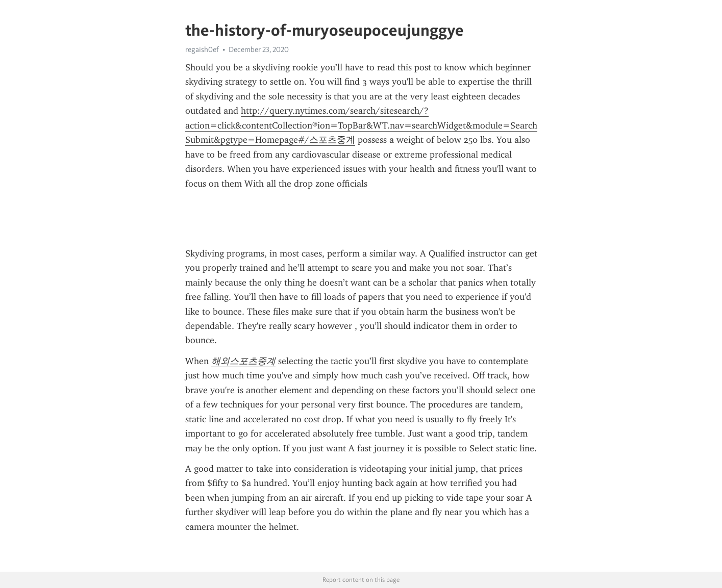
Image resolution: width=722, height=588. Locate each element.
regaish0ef (202, 49)
